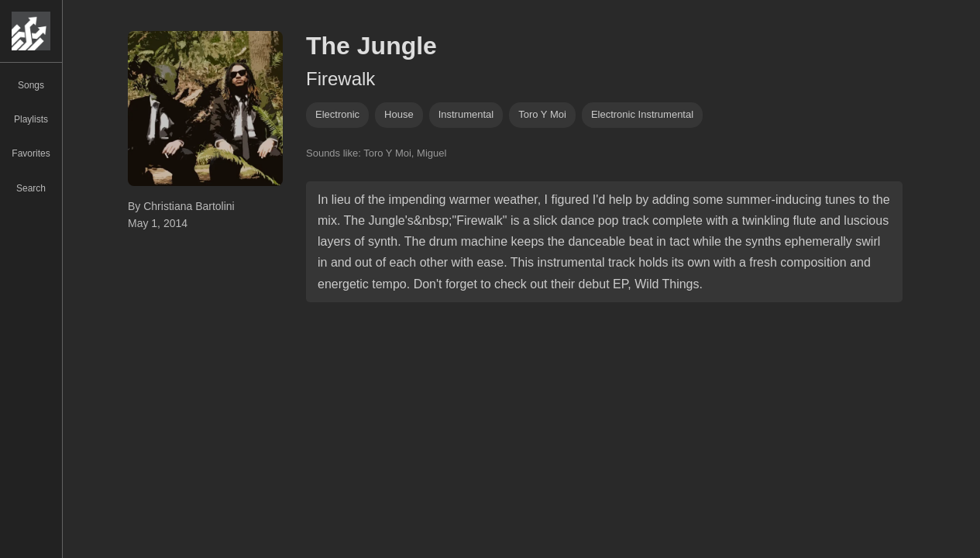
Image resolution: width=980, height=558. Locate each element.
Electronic (337, 114)
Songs (31, 85)
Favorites (31, 153)
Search (31, 188)
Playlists (31, 119)
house (399, 114)
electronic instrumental (642, 114)
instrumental (466, 114)
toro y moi (542, 114)
